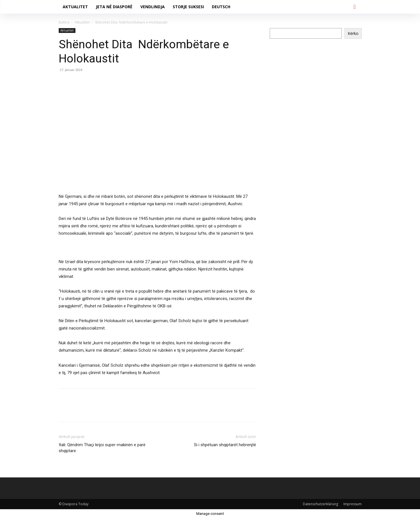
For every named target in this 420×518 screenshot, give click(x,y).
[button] (355, 7)
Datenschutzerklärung (320, 504)
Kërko (353, 33)
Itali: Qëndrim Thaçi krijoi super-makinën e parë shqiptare (102, 448)
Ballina (64, 22)
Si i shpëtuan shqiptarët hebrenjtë (225, 445)
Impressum (353, 504)
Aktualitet (82, 22)
